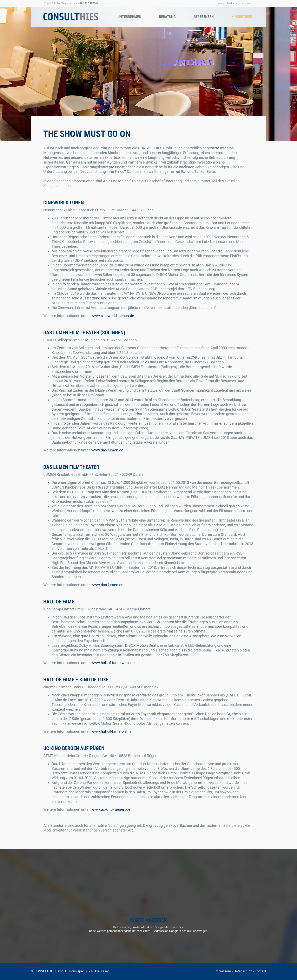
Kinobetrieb (242, 17)
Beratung (167, 17)
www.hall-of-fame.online (111, 731)
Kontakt (246, 3)
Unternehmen (129, 17)
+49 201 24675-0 (88, 3)
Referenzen (204, 17)
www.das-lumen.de (107, 450)
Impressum (223, 971)
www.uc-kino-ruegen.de (111, 809)
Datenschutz (243, 971)
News (221, 3)
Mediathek (233, 3)
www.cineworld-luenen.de (113, 316)
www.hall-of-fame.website (113, 663)
